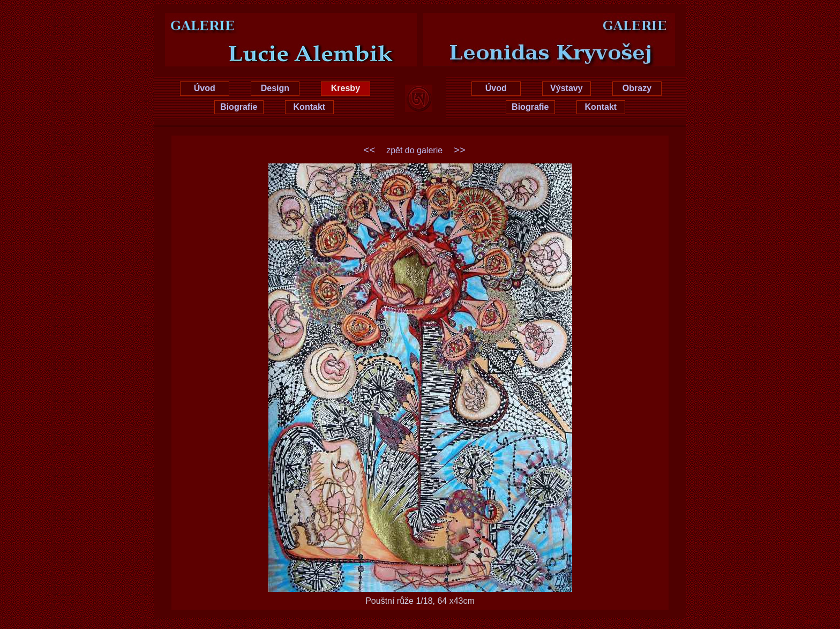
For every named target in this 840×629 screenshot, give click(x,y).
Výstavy (567, 88)
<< (370, 150)
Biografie (239, 107)
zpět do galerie (414, 150)
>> (460, 150)
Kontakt (310, 107)
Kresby (346, 88)
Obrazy (637, 88)
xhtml (812, 621)
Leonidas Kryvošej (566, 23)
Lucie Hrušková (274, 23)
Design (275, 88)
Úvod (205, 88)
